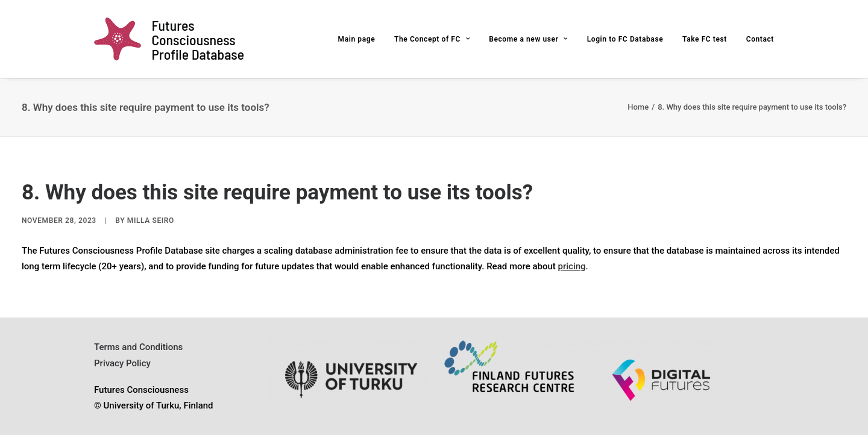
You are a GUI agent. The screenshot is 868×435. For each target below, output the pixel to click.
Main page (357, 39)
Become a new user (528, 39)
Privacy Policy (122, 363)
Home (638, 107)
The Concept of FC (432, 39)
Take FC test (705, 39)
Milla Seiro (151, 221)
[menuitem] (361, 39)
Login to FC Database (625, 39)
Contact (760, 39)
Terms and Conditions (138, 347)
